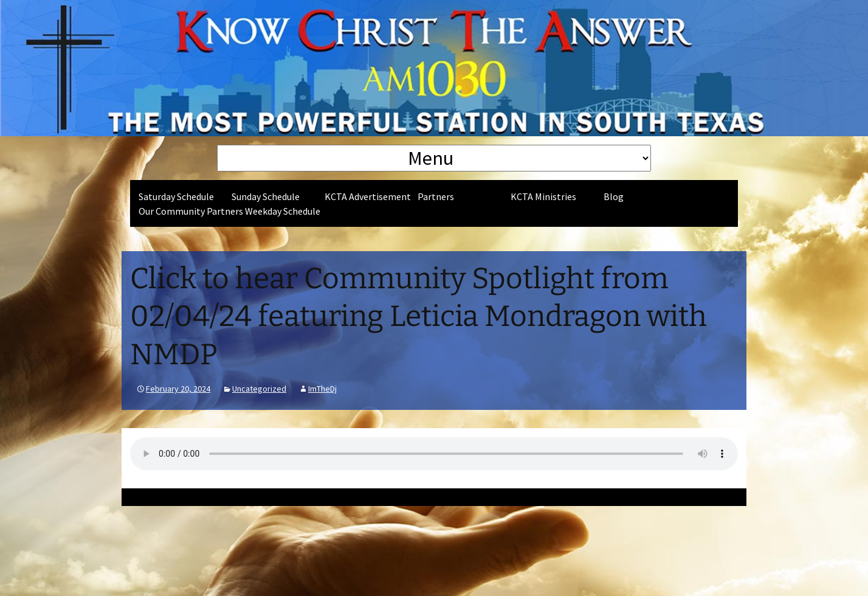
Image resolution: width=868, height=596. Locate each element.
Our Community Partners (191, 211)
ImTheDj (322, 389)
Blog (614, 196)
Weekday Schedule (283, 211)
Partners (436, 196)
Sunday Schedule (266, 196)
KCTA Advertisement (368, 196)
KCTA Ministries (543, 196)
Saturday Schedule (176, 196)
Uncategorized (259, 389)
